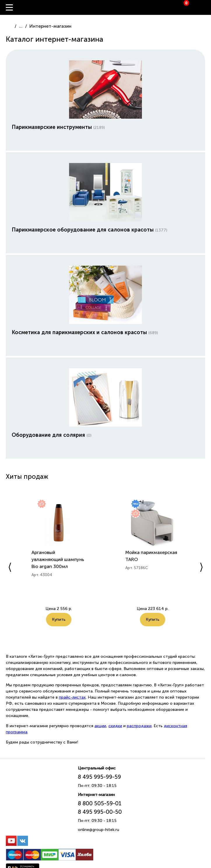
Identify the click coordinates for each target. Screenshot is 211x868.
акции (100, 726)
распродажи (139, 726)
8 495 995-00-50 (100, 812)
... (21, 26)
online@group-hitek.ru (99, 830)
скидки (115, 726)
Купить (59, 619)
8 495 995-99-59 (99, 777)
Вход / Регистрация (207, 8)
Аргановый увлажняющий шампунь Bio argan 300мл (58, 559)
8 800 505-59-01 (100, 803)
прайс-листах (72, 697)
